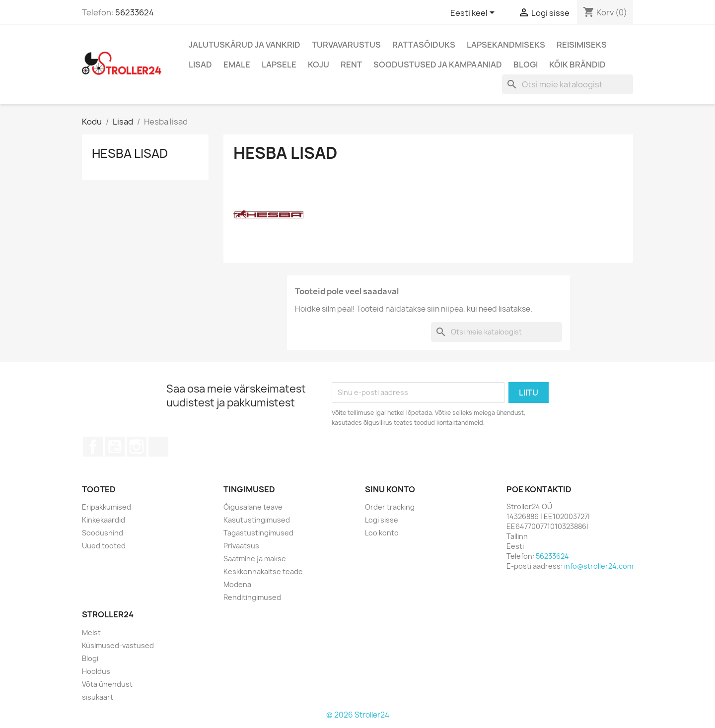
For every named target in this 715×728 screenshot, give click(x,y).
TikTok (158, 447)
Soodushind (103, 533)
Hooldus (96, 671)
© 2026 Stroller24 (358, 715)
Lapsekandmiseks (506, 45)
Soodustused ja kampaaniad (438, 65)
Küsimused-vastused (118, 645)
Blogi (526, 65)
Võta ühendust (107, 684)
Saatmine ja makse (255, 559)
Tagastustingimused (258, 533)
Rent (351, 65)
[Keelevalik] (474, 13)
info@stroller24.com (599, 566)
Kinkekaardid (104, 520)
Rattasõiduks (424, 45)
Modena (237, 584)
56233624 (135, 12)
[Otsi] (568, 84)
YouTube (115, 447)
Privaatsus (241, 546)
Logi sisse (382, 520)
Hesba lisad (130, 153)
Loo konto (382, 533)
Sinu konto (390, 489)
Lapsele (279, 65)
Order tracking (390, 507)
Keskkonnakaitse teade (263, 571)
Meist (91, 632)
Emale (237, 65)
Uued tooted (104, 546)
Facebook (93, 447)
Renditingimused (252, 597)
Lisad (200, 65)
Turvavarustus (346, 45)
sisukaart (98, 697)
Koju (319, 65)
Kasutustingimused (257, 520)
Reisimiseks (582, 45)
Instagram (137, 447)
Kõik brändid (577, 65)
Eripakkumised (107, 507)
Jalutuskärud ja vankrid (245, 45)
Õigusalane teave (253, 507)
